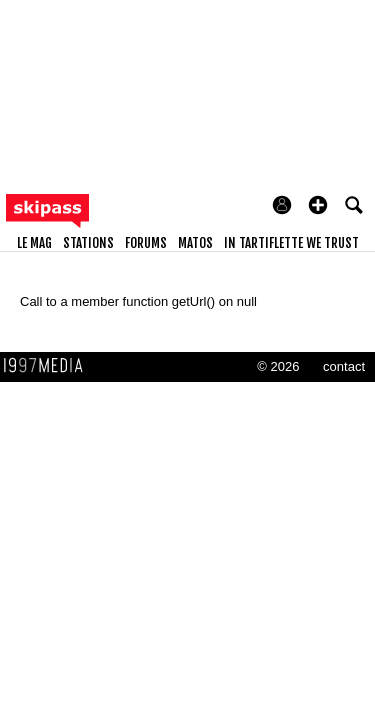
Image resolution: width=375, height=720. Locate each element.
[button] (318, 205)
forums (146, 243)
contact (344, 366)
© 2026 (278, 366)
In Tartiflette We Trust (291, 243)
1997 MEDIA (49, 366)
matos (195, 243)
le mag (34, 243)
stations (88, 243)
